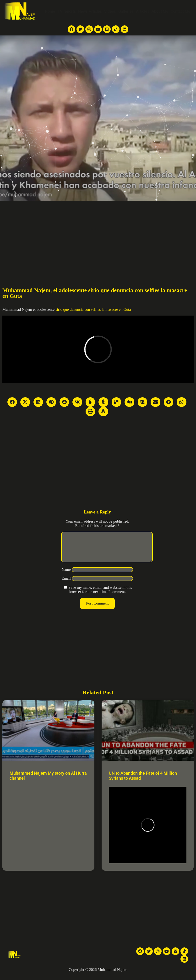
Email (66, 584)
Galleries (126, 11)
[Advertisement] (98, 237)
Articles (143, 11)
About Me (160, 11)
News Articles (90, 11)
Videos (110, 11)
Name (66, 575)
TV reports (67, 11)
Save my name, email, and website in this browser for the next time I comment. (100, 595)
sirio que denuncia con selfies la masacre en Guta (93, 309)
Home (50, 11)
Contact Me (180, 11)
